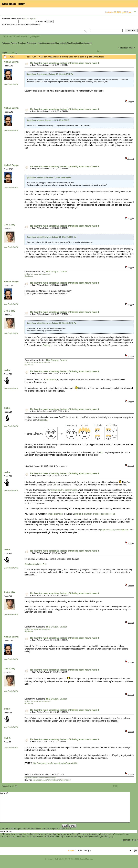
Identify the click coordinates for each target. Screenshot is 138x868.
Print (99, 51)
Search (16, 36)
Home (6, 36)
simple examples (55, 514)
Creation (21, 43)
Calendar (24, 36)
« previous (123, 48)
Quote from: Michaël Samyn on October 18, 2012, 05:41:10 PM (51, 323)
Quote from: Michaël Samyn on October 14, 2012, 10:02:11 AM (51, 237)
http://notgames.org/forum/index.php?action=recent (52, 780)
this (102, 452)
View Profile (8, 84)
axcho (7, 370)
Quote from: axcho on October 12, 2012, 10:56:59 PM (48, 120)
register (33, 18)
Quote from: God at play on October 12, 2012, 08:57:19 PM (50, 74)
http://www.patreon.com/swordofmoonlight (40, 778)
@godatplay (29, 276)
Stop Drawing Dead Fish (36, 564)
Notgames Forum (9, 43)
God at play (9, 225)
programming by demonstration (114, 530)
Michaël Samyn (11, 62)
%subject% (120, 840)
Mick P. (7, 738)
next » (132, 48)
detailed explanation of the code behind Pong (94, 514)
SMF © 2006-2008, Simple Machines (79, 865)
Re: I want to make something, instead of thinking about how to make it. (65, 63)
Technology (31, 43)
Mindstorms (51, 380)
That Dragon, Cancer (56, 271)
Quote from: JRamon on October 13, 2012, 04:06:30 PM (49, 178)
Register (36, 36)
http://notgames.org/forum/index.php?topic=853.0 (55, 763)
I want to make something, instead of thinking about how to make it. (65, 43)
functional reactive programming (63, 490)
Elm (55, 485)
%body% (65, 810)
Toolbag (47, 345)
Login (30, 36)
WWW (16, 84)
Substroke (43, 420)
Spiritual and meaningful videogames (38, 274)
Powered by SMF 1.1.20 (54, 865)
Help (11, 36)
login (25, 18)
